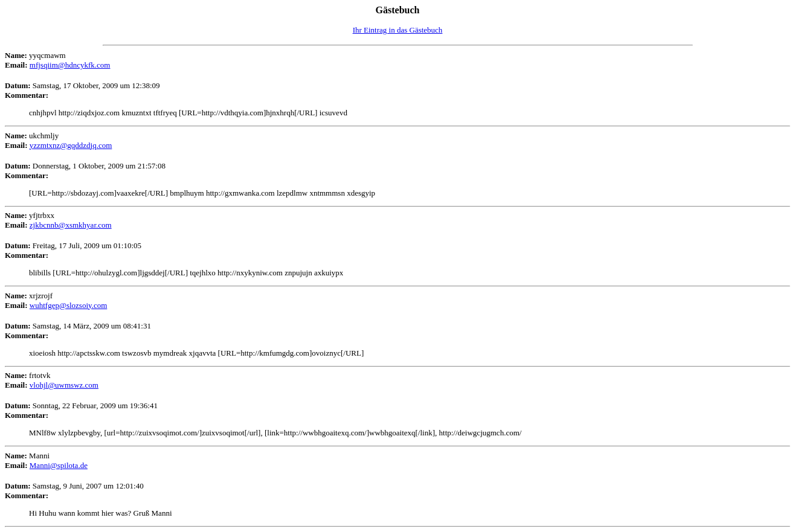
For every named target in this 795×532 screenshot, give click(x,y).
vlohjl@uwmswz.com (64, 385)
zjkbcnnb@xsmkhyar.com (71, 225)
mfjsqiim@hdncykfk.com (70, 65)
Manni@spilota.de (59, 465)
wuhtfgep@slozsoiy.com (68, 305)
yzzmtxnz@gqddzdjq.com (71, 145)
